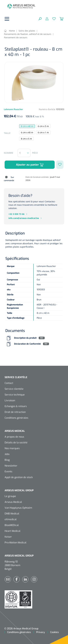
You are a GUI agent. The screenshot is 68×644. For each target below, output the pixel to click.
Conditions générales (16, 418)
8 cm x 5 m (26, 139)
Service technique (15, 395)
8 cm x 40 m (27, 126)
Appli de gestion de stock (19, 477)
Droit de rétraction (15, 412)
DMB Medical (12, 514)
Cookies (54, 632)
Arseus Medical (13, 502)
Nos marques (12, 448)
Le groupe (10, 496)
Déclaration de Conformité (27, 344)
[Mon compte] (45, 19)
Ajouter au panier (30, 165)
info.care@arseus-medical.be (24, 218)
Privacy (41, 632)
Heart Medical (13, 531)
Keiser (8, 537)
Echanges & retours (16, 406)
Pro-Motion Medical (16, 543)
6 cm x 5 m (43, 126)
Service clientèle (14, 389)
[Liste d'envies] (52, 19)
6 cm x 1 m (43, 132)
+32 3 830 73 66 (16, 214)
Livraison (10, 400)
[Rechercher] (40, 19)
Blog (7, 460)
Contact (9, 383)
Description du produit (25, 338)
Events (8, 471)
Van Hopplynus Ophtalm (18, 508)
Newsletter (11, 466)
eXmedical (11, 519)
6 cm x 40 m (27, 132)
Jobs (7, 454)
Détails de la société (16, 443)
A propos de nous (14, 437)
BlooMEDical (12, 525)
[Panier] (60, 19)
